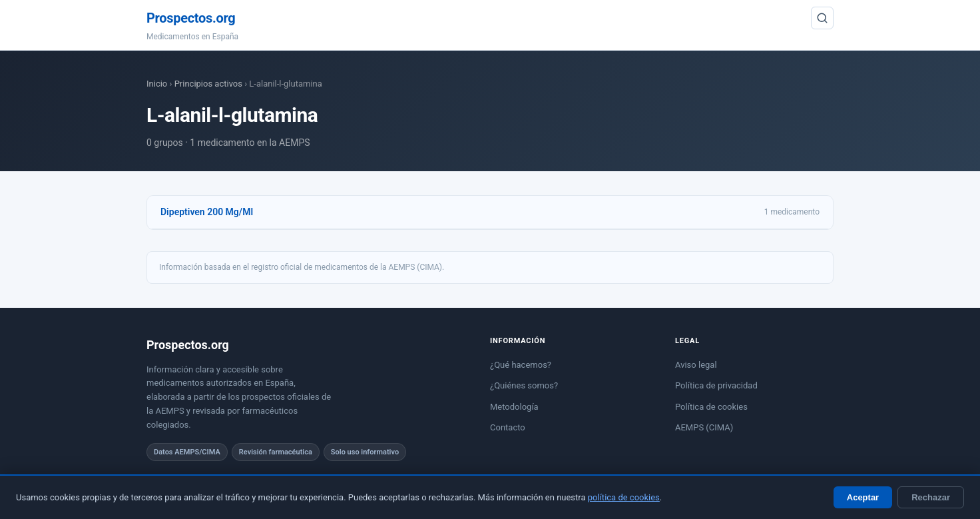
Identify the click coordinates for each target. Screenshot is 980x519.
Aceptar (863, 497)
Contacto (508, 427)
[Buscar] (822, 18)
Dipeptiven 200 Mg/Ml (207, 212)
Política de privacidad (716, 385)
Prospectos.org (191, 18)
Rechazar (931, 497)
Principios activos (208, 84)
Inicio (157, 84)
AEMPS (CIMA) (704, 427)
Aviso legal (696, 365)
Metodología (514, 407)
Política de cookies (711, 407)
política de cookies (624, 497)
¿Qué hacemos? (521, 365)
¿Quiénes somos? (524, 385)
